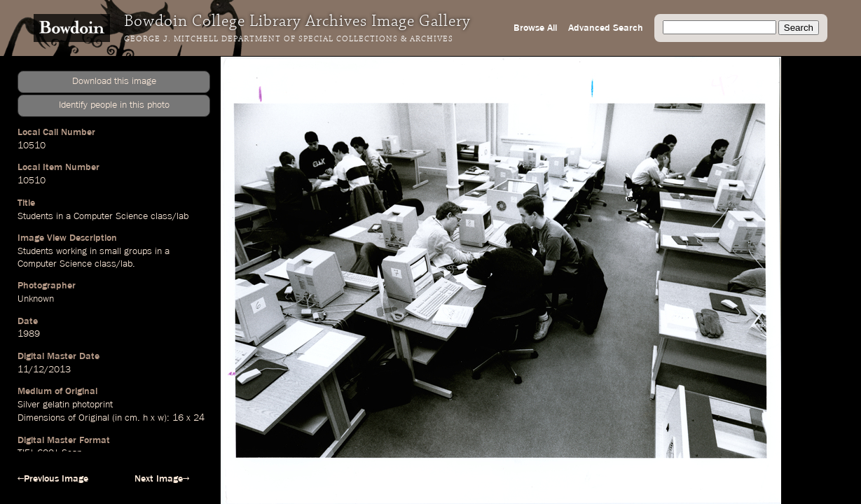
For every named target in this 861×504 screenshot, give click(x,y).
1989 (29, 334)
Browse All (535, 28)
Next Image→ (162, 479)
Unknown (36, 299)
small (110, 251)
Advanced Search (606, 28)
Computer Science (111, 216)
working (71, 251)
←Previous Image (53, 479)
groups (138, 251)
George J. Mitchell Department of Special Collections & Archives (289, 39)
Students (35, 216)
